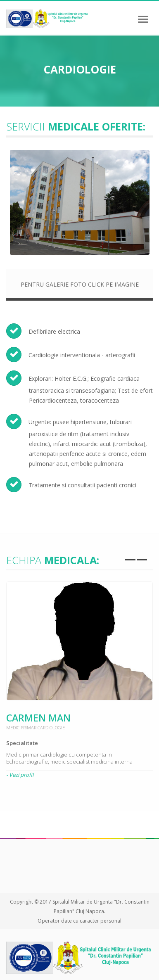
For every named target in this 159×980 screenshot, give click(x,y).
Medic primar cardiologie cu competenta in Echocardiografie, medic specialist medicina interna (69, 758)
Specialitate (22, 743)
